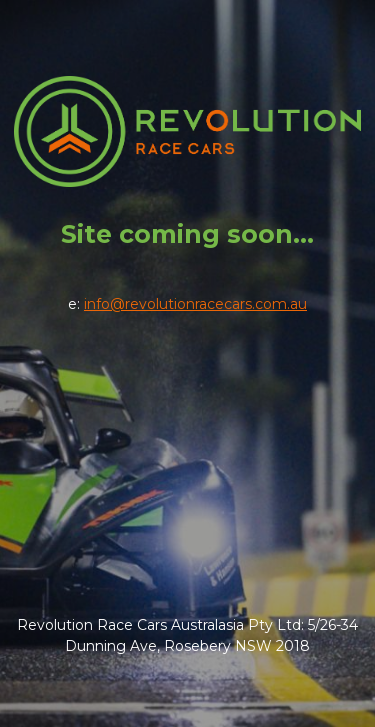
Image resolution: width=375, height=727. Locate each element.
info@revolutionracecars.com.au (195, 304)
